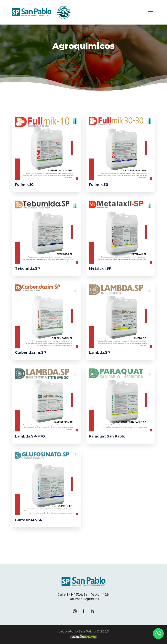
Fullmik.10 (24, 185)
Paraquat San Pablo (107, 436)
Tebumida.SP (27, 269)
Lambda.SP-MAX (30, 436)
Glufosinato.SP (29, 520)
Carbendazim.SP (30, 353)
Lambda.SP (99, 353)
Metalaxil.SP (100, 269)
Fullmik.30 (99, 185)
